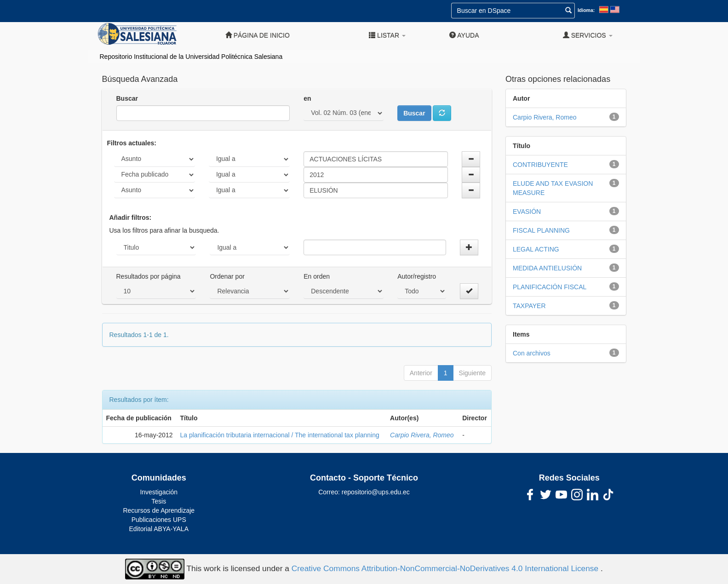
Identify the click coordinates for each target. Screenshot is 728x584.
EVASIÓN (527, 212)
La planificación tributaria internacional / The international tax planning (279, 435)
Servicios (588, 35)
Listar (387, 35)
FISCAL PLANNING (541, 230)
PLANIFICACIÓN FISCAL (550, 287)
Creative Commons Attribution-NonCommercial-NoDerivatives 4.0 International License (446, 568)
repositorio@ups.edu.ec (376, 492)
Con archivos (532, 353)
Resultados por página (149, 276)
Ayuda (464, 35)
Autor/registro (417, 276)
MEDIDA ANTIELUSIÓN (547, 268)
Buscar (127, 98)
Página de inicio (258, 35)
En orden (317, 276)
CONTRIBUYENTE (540, 165)
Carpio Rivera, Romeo (422, 435)
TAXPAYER (529, 306)
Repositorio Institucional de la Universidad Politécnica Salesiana (191, 57)
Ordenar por (227, 276)
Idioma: (586, 10)
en (307, 98)
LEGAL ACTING (536, 249)
